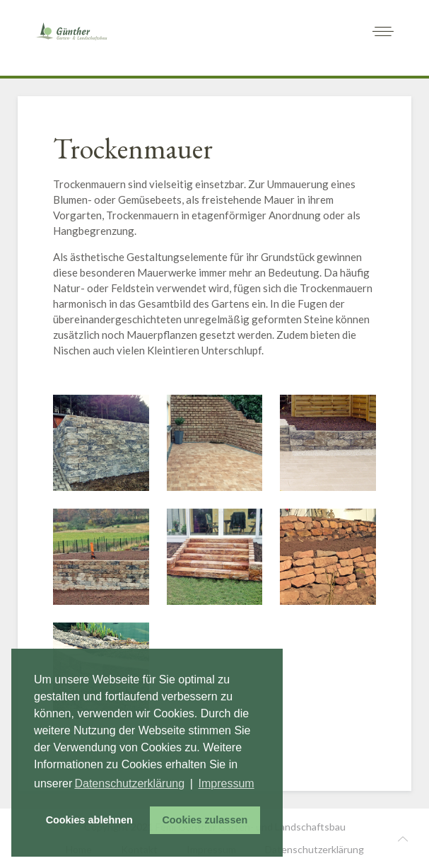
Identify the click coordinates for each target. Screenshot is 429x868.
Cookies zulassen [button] (205, 820)
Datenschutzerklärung (315, 849)
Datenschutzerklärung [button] (129, 783)
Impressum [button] (227, 783)
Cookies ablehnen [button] (89, 820)
